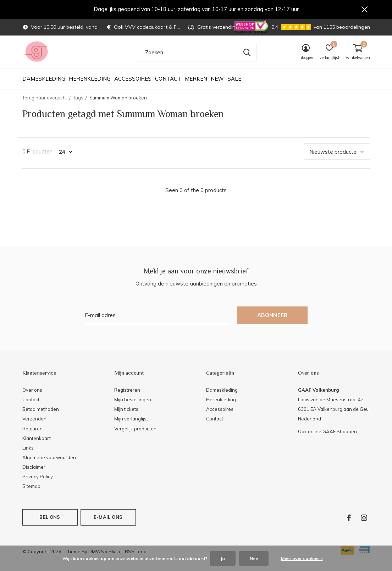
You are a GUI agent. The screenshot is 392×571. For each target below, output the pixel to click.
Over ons (32, 393)
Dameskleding (44, 82)
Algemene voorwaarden (49, 461)
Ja (223, 558)
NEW (217, 82)
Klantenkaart (37, 441)
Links (28, 451)
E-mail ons (108, 520)
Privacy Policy (38, 480)
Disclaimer (34, 470)
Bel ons (50, 520)
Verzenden (34, 422)
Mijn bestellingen (133, 403)
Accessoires (133, 82)
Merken (196, 82)
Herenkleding (90, 82)
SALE (234, 82)
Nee (254, 558)
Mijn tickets (126, 412)
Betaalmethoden (41, 412)
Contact (168, 82)
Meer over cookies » (302, 558)
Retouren (32, 431)
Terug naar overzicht (45, 101)
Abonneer (272, 318)
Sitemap (31, 489)
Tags (78, 101)
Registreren (127, 393)
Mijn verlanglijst (131, 422)
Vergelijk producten (135, 431)
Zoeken (247, 56)
